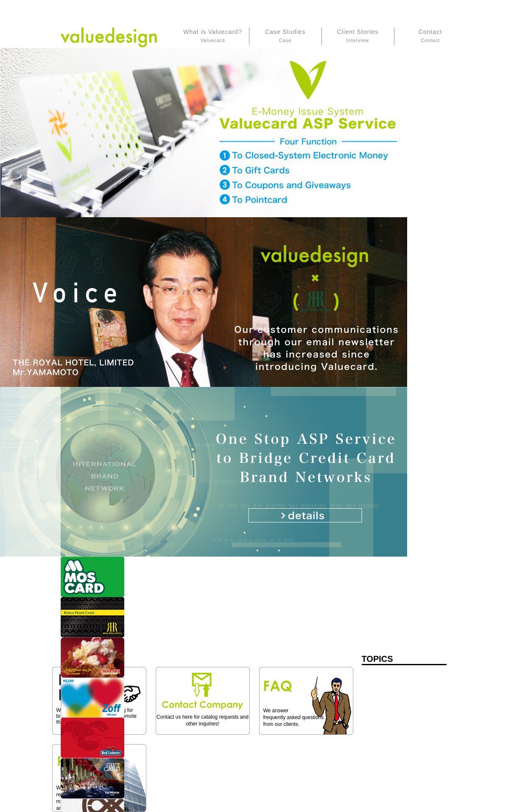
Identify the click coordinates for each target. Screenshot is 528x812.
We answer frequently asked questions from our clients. (294, 717)
